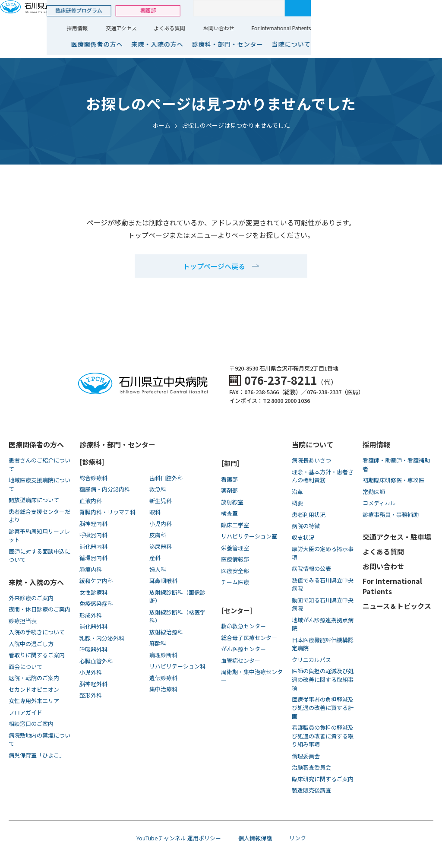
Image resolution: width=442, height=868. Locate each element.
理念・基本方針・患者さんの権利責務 (323, 476)
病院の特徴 (306, 526)
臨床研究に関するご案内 (323, 779)
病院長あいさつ (311, 460)
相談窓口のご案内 (31, 724)
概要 (297, 503)
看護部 (271, 10)
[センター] (237, 610)
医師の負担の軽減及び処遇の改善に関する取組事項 (323, 679)
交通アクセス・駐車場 (397, 537)
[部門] (230, 463)
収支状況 (303, 537)
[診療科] (92, 462)
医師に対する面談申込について (39, 556)
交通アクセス (244, 28)
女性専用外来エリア (34, 701)
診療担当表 (23, 621)
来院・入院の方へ (280, 44)
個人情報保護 (255, 838)
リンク (298, 838)
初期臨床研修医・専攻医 (393, 480)
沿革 (297, 492)
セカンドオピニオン (34, 689)
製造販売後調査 (311, 790)
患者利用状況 (309, 515)
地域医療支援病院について (39, 484)
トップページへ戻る (214, 266)
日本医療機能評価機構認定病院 (323, 644)
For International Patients (404, 28)
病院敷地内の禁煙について (39, 740)
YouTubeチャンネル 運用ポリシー (179, 838)
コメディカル (379, 503)
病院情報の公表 (311, 569)
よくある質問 (292, 28)
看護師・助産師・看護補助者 (396, 464)
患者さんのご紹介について (39, 464)
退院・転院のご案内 (34, 678)
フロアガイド (25, 712)
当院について (414, 44)
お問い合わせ (341, 28)
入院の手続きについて (37, 632)
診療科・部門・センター (350, 44)
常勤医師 (374, 492)
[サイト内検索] (362, 8)
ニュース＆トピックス (397, 606)
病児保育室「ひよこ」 (37, 755)
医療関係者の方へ (220, 44)
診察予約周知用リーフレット (39, 536)
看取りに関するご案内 (37, 655)
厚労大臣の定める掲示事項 (323, 553)
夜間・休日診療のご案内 (39, 609)
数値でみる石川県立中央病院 (323, 584)
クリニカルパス (311, 660)
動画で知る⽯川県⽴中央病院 (323, 604)
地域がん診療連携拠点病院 (323, 624)
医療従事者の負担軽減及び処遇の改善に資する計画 (323, 708)
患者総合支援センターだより (39, 516)
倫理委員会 (306, 756)
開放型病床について (34, 500)
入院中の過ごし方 (31, 644)
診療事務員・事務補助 (391, 515)
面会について (25, 667)
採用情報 (200, 28)
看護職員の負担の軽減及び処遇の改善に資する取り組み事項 (323, 736)
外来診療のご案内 (31, 598)
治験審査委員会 (311, 767)
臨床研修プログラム (202, 10)
